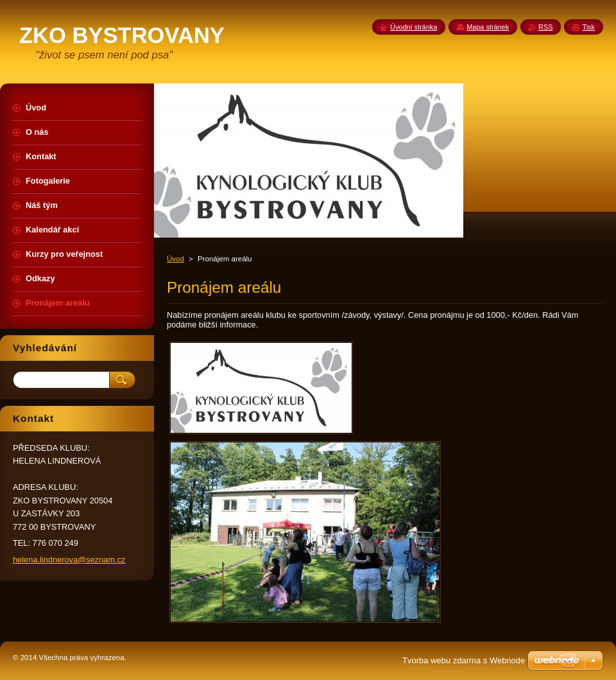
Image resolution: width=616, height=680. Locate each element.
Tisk (588, 27)
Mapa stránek (488, 27)
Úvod (175, 259)
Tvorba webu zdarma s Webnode (464, 660)
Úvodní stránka (414, 27)
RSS (545, 27)
